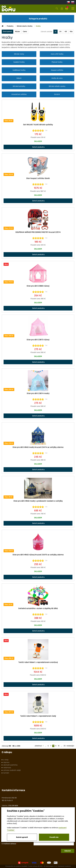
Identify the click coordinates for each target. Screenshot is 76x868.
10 (59, 746)
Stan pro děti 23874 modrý (38, 393)
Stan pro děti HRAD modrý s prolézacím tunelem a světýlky (38, 501)
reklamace (7, 768)
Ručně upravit (22, 837)
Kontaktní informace (13, 790)
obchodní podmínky (10, 765)
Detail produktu (38, 147)
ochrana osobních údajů (12, 770)
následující (70, 746)
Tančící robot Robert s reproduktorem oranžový (38, 662)
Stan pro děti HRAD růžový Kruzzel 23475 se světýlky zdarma (38, 555)
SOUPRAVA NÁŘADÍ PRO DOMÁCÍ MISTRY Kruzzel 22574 (38, 232)
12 (55, 32)
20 (65, 746)
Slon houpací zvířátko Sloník (38, 178)
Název (17, 32)
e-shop (6, 760)
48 (66, 32)
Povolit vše (54, 837)
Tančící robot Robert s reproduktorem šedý (38, 716)
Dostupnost (7, 32)
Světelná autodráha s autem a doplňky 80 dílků (38, 608)
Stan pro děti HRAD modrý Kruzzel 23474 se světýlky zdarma (38, 447)
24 (60, 32)
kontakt (6, 773)
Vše (71, 32)
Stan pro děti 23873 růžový (38, 340)
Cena (25, 32)
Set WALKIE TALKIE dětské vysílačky (38, 125)
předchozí (38, 746)
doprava (6, 762)
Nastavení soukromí (64, 866)
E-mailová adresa (9, 844)
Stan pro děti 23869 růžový (38, 286)
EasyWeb (24, 866)
